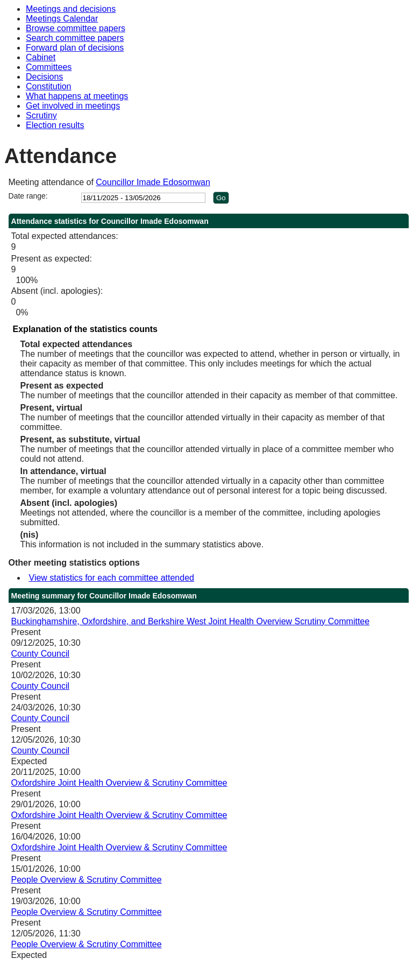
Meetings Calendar (62, 19)
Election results (55, 125)
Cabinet (41, 57)
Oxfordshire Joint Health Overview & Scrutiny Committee (119, 783)
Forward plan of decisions (75, 48)
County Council (41, 654)
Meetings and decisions (71, 9)
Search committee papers (75, 38)
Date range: (28, 196)
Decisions (44, 77)
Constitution (49, 86)
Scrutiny (41, 115)
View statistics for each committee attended (112, 578)
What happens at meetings (77, 96)
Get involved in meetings (73, 106)
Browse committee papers (76, 28)
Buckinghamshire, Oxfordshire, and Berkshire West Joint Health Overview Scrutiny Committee (191, 621)
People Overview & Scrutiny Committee (87, 880)
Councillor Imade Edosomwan (153, 182)
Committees (49, 67)
